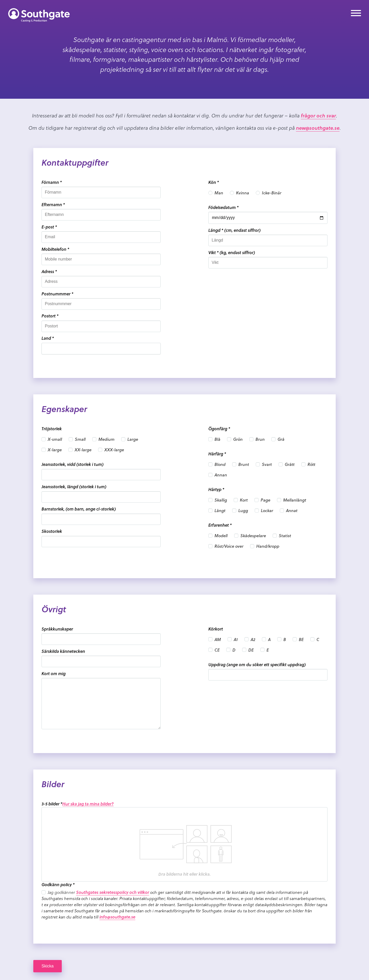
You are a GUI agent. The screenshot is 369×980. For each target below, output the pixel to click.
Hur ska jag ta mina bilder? (88, 804)
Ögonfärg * (219, 429)
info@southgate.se (117, 917)
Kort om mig (54, 673)
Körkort (216, 629)
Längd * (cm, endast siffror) (234, 230)
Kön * (214, 182)
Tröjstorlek (52, 429)
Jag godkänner (62, 892)
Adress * (49, 271)
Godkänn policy (58, 884)
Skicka (48, 966)
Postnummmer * (57, 294)
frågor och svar (318, 115)
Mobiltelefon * (55, 249)
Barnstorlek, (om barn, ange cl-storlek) (79, 509)
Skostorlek (52, 531)
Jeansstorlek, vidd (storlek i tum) (73, 464)
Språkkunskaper (57, 629)
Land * (48, 338)
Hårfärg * (217, 454)
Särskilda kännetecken (63, 651)
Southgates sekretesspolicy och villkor (113, 892)
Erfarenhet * (220, 525)
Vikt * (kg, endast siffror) (232, 252)
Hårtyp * (216, 489)
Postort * (50, 316)
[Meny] (356, 14)
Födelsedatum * (223, 207)
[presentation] (184, 844)
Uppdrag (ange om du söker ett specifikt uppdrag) (257, 664)
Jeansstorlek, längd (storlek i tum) (74, 487)
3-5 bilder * (52, 804)
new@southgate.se (318, 128)
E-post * (49, 227)
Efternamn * (53, 204)
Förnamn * (52, 182)
